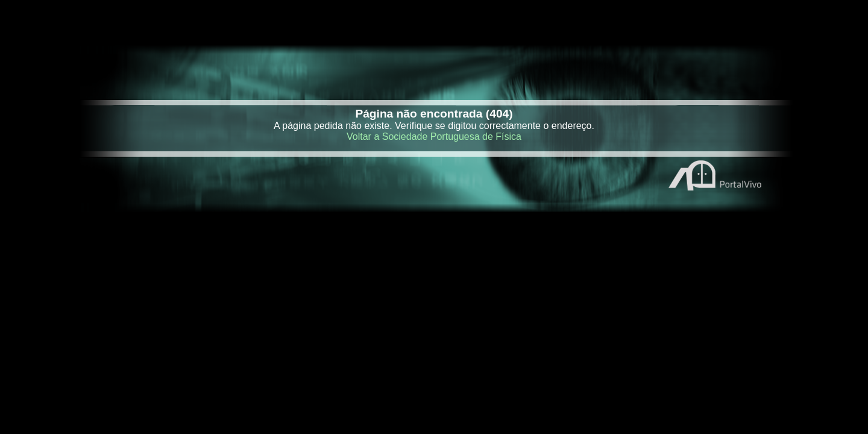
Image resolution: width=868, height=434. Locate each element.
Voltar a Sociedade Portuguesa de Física (434, 137)
